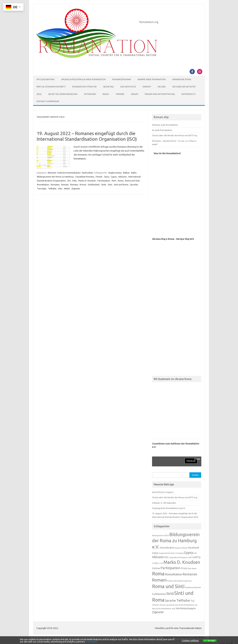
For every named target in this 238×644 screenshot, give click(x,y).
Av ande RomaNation (162, 130)
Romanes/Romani (122, 79)
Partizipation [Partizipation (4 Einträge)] (170, 568)
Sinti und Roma (121, 185)
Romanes (55, 185)
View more (92, 642)
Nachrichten (88, 173)
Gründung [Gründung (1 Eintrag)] (179, 553)
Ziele (39, 94)
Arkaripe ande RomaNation (165, 125)
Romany (74, 185)
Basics (106, 94)
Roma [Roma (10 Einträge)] (158, 574)
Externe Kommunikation (69, 173)
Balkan (126, 173)
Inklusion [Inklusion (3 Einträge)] (158, 557)
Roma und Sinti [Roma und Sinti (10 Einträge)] (168, 586)
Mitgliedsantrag (46, 79)
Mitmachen (90, 94)
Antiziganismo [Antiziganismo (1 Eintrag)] (158, 535)
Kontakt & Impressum (48, 101)
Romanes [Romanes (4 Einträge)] (190, 574)
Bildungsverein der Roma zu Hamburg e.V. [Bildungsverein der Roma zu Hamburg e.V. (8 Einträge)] (176, 541)
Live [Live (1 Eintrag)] (161, 563)
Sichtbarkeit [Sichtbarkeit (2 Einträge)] (159, 594)
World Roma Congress (163, 492)
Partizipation (104, 181)
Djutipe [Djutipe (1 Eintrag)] (177, 548)
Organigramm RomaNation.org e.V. (169, 508)
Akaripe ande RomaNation (152, 79)
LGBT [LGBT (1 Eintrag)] (190, 557)
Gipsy (107, 177)
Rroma (83, 185)
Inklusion (123, 177)
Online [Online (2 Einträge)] (156, 568)
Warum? (147, 87)
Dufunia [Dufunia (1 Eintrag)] (184, 548)
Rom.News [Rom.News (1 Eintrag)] (192, 568)
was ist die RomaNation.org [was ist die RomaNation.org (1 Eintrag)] (186, 605)
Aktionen (52, 173)
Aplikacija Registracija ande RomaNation (83, 79)
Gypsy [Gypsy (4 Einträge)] (188, 553)
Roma (121, 181)
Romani (65, 185)
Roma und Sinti (132, 181)
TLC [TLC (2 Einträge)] (193, 601)
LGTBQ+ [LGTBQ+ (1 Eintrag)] (156, 563)
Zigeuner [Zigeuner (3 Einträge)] (158, 612)
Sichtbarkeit (94, 185)
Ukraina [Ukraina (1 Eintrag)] (163, 605)
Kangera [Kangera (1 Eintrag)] (184, 557)
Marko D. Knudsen (87, 181)
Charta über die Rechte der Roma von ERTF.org (175, 135)
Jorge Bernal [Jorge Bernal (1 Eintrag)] (174, 557)
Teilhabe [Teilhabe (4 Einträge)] (183, 600)
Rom (114, 181)
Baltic (134, 173)
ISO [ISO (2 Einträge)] (166, 557)
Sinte (104, 185)
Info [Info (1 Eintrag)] (195, 553)
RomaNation (43, 185)
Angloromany (115, 173)
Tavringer (42, 188)
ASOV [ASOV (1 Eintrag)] (167, 535)
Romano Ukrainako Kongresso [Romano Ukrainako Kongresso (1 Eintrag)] (179, 581)
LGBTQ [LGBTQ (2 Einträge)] (196, 557)
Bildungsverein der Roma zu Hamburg (55, 177)
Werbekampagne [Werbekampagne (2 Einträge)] (186, 608)
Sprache (134, 185)
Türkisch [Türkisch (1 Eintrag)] (155, 605)
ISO (69, 181)
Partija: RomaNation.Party (51, 87)
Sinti (110, 185)
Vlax (60, 188)
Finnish (99, 177)
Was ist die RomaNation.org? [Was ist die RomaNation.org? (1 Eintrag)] (164, 609)
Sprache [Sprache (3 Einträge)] (170, 600)
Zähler (135, 94)
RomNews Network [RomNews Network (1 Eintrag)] (193, 587)
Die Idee (162, 87)
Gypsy (114, 177)
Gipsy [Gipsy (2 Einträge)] (155, 553)
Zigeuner (76, 188)
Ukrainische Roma (182, 79)
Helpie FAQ (108, 87)
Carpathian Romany (85, 177)
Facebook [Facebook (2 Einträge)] (193, 548)
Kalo (75, 181)
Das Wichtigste (128, 87)
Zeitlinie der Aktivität (184, 87)
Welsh (67, 188)
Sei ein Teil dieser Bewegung (63, 94)
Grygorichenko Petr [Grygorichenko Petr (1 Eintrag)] (167, 553)
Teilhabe (52, 188)
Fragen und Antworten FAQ (160, 94)
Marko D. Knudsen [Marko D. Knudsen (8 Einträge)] (182, 562)
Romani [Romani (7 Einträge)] (159, 580)
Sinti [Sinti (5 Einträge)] (170, 593)
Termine (120, 94)
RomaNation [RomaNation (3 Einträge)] (174, 574)
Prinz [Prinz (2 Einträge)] (184, 568)
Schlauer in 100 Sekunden (164, 503)
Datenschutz (188, 94)
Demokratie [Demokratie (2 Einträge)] (167, 548)
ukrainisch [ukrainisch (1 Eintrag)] (170, 605)
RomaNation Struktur (84, 87)
